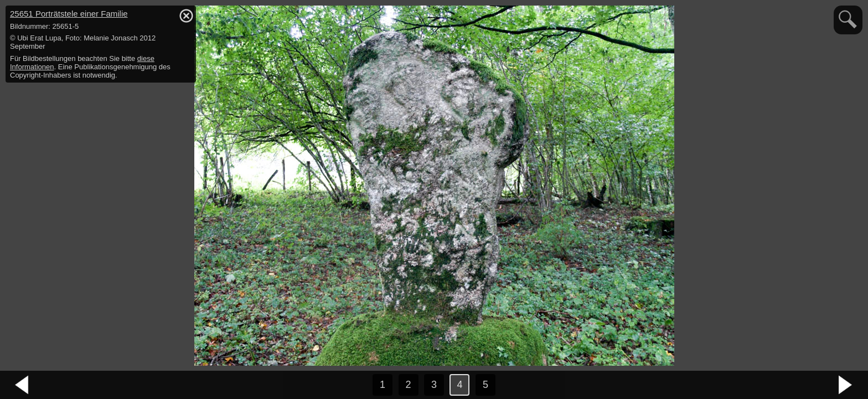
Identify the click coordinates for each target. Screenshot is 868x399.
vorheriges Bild (22, 385)
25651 (69, 14)
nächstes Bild (846, 385)
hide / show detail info (186, 16)
